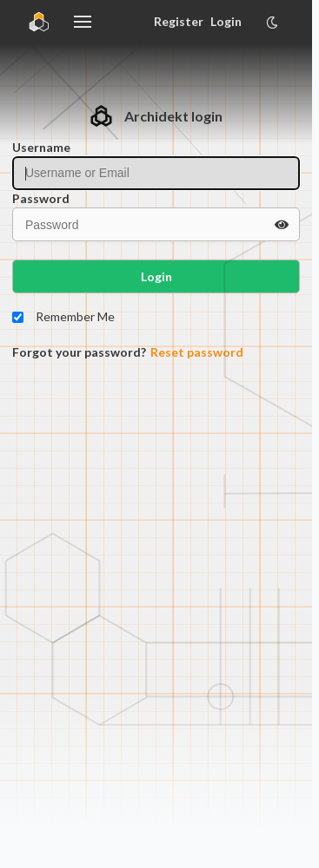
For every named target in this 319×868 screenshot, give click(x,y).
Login (226, 21)
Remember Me (75, 316)
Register (178, 21)
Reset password (197, 352)
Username (41, 147)
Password (41, 198)
